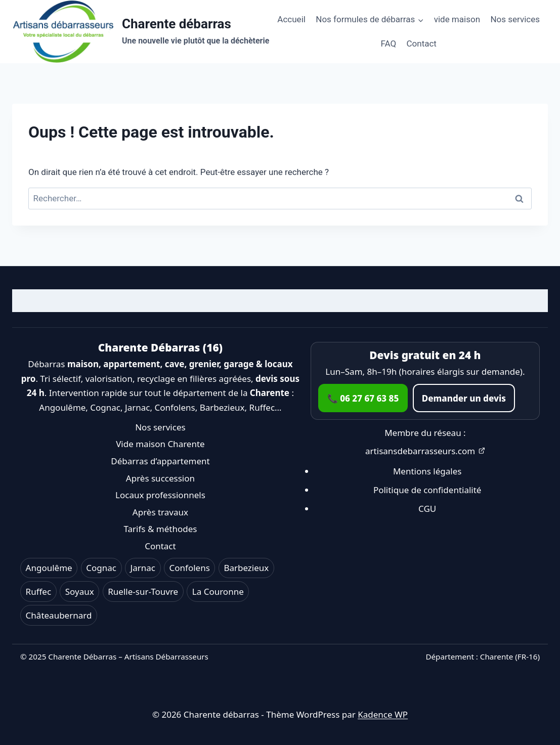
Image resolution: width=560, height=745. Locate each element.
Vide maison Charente (160, 444)
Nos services (515, 19)
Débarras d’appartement (160, 461)
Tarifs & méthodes (160, 529)
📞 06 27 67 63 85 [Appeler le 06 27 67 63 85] (363, 398)
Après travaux (160, 512)
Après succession (160, 478)
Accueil (291, 19)
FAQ (388, 43)
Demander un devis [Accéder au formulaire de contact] (464, 398)
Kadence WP (383, 714)
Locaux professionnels (160, 495)
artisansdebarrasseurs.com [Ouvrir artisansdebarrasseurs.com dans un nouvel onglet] (425, 451)
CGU (427, 509)
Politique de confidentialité (427, 490)
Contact (422, 43)
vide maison (457, 19)
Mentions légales (427, 471)
